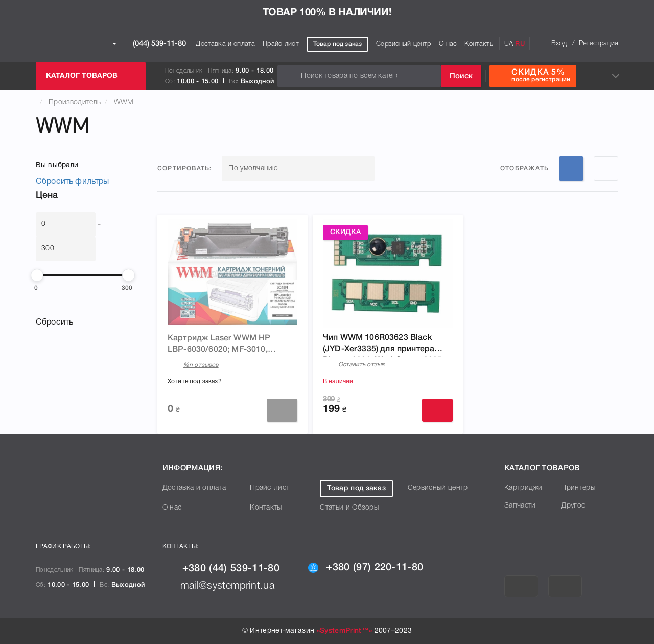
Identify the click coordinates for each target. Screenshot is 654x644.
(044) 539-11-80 (149, 44)
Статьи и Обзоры (349, 508)
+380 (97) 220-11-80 (366, 568)
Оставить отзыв (361, 365)
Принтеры (578, 488)
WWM (124, 102)
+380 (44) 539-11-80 (221, 569)
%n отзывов (201, 365)
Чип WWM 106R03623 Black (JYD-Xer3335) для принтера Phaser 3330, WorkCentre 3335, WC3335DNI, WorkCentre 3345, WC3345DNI (384, 346)
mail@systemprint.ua (218, 586)
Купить (437, 410)
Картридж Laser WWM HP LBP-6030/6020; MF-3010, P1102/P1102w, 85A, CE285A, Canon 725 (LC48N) (225, 346)
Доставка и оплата (225, 44)
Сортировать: (184, 168)
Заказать (282, 410)
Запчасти (520, 506)
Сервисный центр (403, 44)
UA (509, 44)
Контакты (479, 44)
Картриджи (523, 488)
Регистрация (599, 44)
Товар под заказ (337, 44)
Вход (559, 44)
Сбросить (54, 323)
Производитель (75, 102)
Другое (573, 506)
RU (520, 44)
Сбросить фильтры (73, 182)
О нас (448, 44)
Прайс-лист (281, 44)
